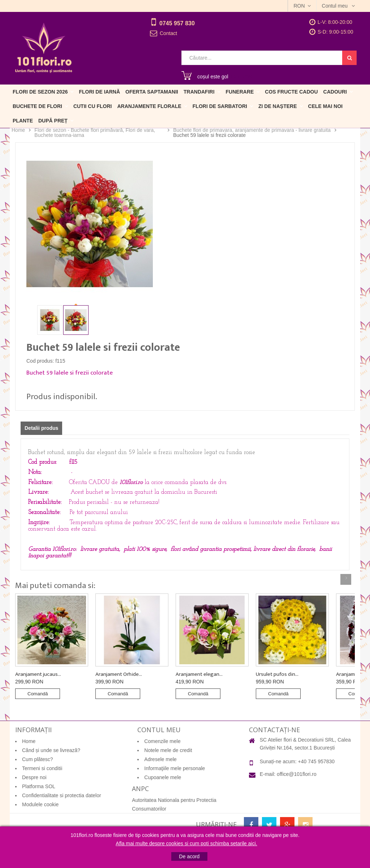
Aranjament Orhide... (119, 674)
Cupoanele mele (163, 777)
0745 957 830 (177, 23)
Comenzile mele (162, 741)
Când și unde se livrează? (51, 750)
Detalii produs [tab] (41, 428)
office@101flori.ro (297, 774)
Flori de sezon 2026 (40, 92)
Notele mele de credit (168, 750)
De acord (190, 856)
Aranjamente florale (149, 106)
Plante (23, 121)
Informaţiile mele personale (175, 768)
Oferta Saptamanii (152, 92)
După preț (53, 121)
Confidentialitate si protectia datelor (62, 795)
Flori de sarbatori (220, 106)
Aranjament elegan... (199, 674)
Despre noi (34, 777)
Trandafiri (199, 92)
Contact (168, 33)
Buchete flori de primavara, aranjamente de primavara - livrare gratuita (252, 130)
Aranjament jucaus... (38, 674)
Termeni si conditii (42, 768)
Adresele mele (160, 759)
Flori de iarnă (99, 92)
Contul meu (335, 6)
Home (18, 130)
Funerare (240, 92)
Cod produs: (40, 361)
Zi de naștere (278, 106)
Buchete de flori (37, 106)
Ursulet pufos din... (277, 674)
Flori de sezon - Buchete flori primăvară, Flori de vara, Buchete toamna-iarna (95, 133)
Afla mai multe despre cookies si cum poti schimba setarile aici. (186, 843)
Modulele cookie (40, 804)
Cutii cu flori (93, 106)
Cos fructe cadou (291, 92)
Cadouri (335, 92)
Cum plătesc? (38, 759)
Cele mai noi (326, 106)
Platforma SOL (39, 786)
